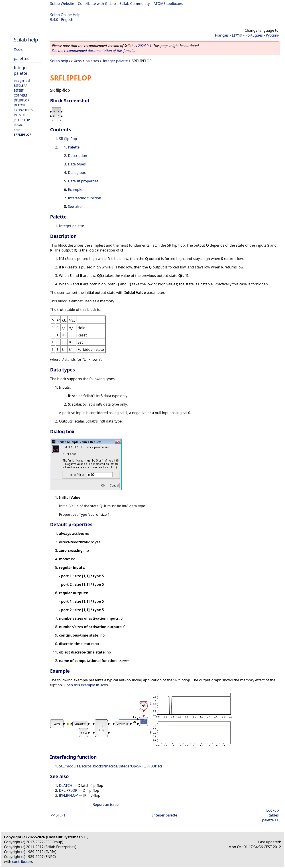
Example (75, 190)
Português (254, 35)
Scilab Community (135, 4)
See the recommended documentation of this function (94, 51)
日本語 (237, 35)
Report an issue (106, 804)
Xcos (18, 49)
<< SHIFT (58, 815)
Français (222, 35)
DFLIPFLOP (22, 100)
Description (77, 156)
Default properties (83, 181)
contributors (23, 862)
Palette (74, 147)
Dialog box (77, 173)
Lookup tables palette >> (270, 815)
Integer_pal (22, 81)
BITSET (19, 90)
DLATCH (19, 105)
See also (75, 206)
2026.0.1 (145, 46)
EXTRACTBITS (23, 110)
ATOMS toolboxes (168, 4)
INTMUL (20, 115)
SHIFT (18, 130)
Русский (273, 35)
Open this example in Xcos (86, 685)
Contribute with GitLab (97, 4)
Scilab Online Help (65, 15)
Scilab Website (62, 4)
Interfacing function (84, 198)
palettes (21, 58)
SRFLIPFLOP (23, 135)
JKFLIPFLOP (22, 120)
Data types (77, 164)
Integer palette (21, 70)
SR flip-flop (68, 139)
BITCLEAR (21, 86)
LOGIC (18, 125)
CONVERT (21, 95)
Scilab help (26, 40)
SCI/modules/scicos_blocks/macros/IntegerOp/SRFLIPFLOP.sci (110, 766)
